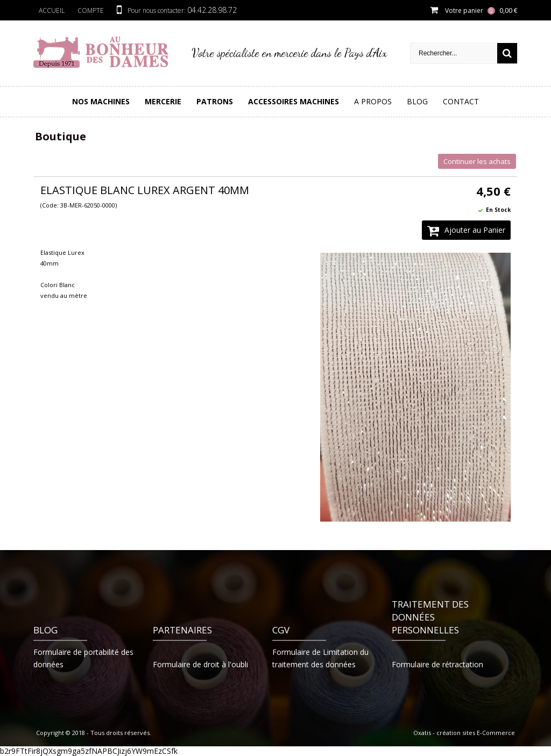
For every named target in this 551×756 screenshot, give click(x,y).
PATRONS (215, 101)
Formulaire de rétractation (437, 664)
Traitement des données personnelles (430, 617)
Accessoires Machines (294, 101)
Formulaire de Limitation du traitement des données (320, 658)
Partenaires (182, 630)
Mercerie (163, 101)
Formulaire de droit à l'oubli (200, 664)
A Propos (373, 101)
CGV (281, 630)
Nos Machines (101, 101)
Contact (461, 101)
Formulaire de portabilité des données (83, 658)
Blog (417, 101)
